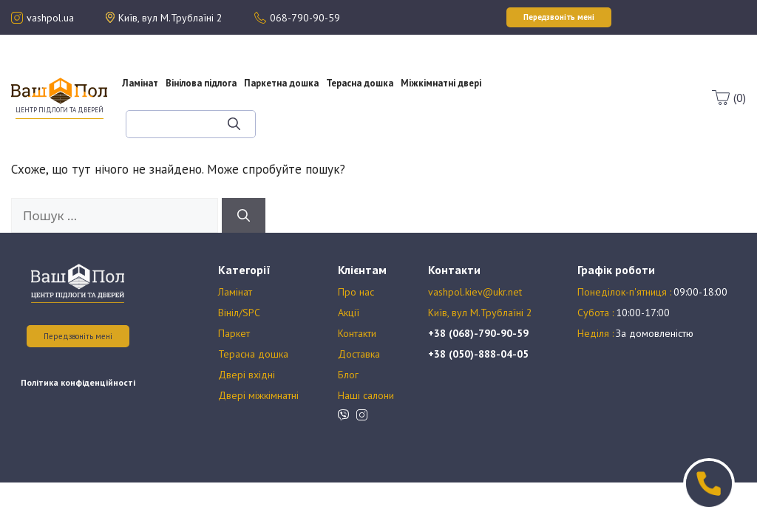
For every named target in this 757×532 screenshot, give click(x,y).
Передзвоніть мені (78, 336)
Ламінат (140, 83)
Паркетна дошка (281, 83)
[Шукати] (234, 124)
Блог (546, 103)
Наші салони (366, 395)
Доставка (359, 354)
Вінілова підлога (201, 83)
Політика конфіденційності (78, 382)
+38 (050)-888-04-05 (478, 354)
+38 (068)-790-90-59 (478, 333)
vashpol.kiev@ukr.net (475, 292)
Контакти (357, 333)
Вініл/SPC (239, 313)
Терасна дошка (360, 83)
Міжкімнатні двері (441, 83)
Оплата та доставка (535, 90)
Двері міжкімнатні (258, 395)
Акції (535, 77)
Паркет (234, 333)
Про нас (535, 64)
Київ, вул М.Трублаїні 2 (480, 313)
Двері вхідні (247, 375)
